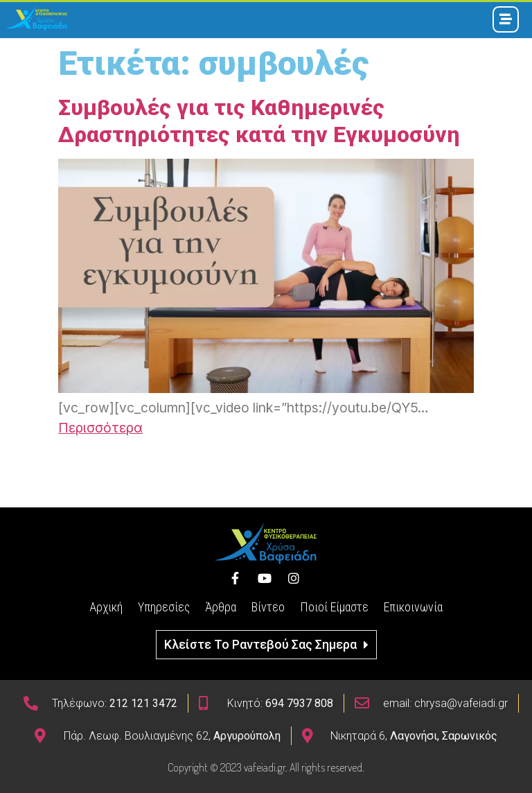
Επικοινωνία (413, 607)
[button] (266, 645)
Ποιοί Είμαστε (334, 607)
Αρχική (106, 607)
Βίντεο (268, 607)
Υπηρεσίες (164, 607)
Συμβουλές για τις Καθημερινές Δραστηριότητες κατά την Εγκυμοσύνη (259, 121)
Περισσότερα (100, 428)
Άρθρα (221, 607)
